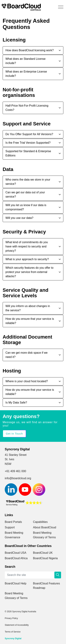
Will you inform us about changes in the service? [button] (28, 308)
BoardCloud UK (43, 553)
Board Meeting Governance (14, 535)
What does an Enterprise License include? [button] (26, 74)
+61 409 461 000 (15, 471)
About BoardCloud (45, 527)
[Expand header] (61, 7)
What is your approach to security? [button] (27, 259)
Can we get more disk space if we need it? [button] (26, 355)
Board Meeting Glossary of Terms (44, 535)
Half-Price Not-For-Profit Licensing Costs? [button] (27, 108)
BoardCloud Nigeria (45, 558)
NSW (8, 464)
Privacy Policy (11, 618)
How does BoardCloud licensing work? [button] (30, 50)
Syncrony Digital (13, 639)
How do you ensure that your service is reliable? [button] (30, 321)
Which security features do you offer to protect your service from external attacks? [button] (29, 272)
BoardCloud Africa (16, 558)
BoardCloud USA (16, 553)
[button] (58, 575)
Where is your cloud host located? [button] (27, 381)
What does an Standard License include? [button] (26, 61)
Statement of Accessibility (17, 625)
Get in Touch (14, 434)
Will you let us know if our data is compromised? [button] (26, 207)
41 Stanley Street (16, 455)
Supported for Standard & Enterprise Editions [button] (28, 153)
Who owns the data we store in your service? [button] (28, 182)
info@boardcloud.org (18, 478)
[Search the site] (33, 575)
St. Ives (10, 459)
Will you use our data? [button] (19, 218)
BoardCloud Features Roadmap (47, 586)
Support (10, 527)
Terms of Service (13, 632)
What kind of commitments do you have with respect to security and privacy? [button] (27, 246)
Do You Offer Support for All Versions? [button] (29, 134)
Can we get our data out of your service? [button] (25, 194)
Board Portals (13, 522)
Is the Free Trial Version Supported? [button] (28, 143)
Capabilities (40, 522)
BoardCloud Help (16, 583)
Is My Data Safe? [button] (16, 403)
